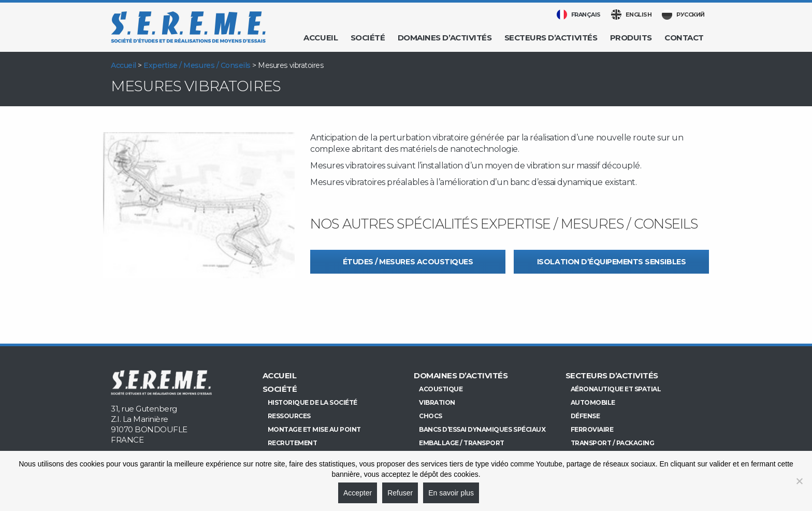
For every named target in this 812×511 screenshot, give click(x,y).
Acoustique (441, 389)
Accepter (358, 493)
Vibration (437, 402)
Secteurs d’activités (551, 38)
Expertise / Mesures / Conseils (197, 65)
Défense (585, 416)
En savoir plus (451, 493)
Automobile (593, 402)
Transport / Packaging (613, 443)
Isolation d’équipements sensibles (611, 262)
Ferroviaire (592, 429)
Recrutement (293, 443)
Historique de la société (313, 402)
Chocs (431, 416)
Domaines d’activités (445, 38)
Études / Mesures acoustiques (408, 262)
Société (368, 38)
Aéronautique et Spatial (616, 389)
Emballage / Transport (462, 443)
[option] (199, 205)
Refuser (400, 493)
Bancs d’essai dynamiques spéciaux (482, 429)
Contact (684, 38)
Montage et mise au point (314, 429)
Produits (631, 38)
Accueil (321, 38)
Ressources (289, 416)
